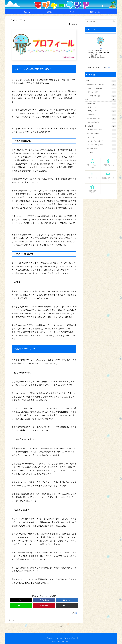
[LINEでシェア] (21, 605)
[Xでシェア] (21, 600)
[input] (100, 21)
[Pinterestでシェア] (44, 605)
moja (100, 48)
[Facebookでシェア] (44, 600)
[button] (67, 605)
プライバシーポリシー (71, 638)
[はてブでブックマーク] (67, 600)
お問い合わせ (48, 638)
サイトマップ (58, 638)
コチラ (108, 68)
